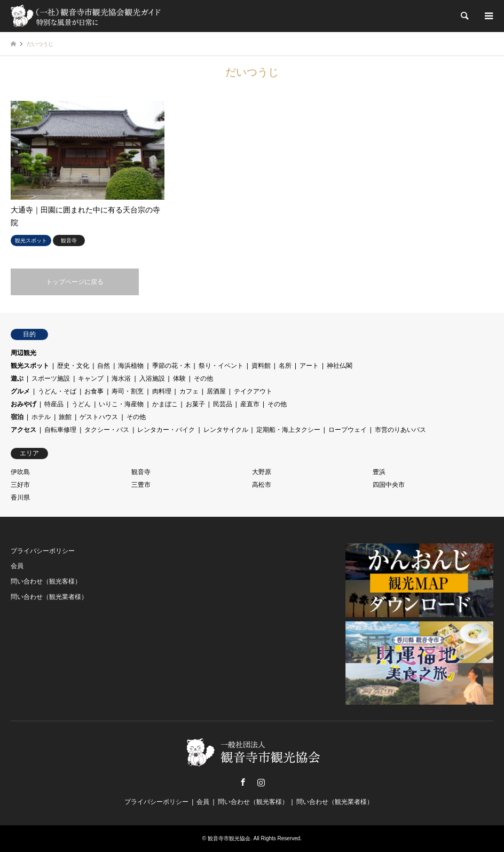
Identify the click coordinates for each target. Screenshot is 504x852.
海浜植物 (131, 366)
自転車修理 (60, 430)
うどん (81, 404)
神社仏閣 (340, 366)
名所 (285, 366)
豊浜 (379, 472)
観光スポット (30, 366)
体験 (179, 378)
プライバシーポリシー (43, 551)
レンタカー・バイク (166, 430)
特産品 (54, 404)
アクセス (23, 430)
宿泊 (17, 417)
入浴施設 (152, 378)
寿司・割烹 (128, 391)
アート (309, 366)
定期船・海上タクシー (288, 430)
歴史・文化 (73, 366)
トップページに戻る (75, 282)
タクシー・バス (107, 430)
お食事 (94, 391)
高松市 (262, 485)
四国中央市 (389, 485)
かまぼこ (165, 404)
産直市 (250, 404)
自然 (104, 366)
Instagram (261, 782)
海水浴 (121, 378)
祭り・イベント (221, 366)
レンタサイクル (226, 430)
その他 (203, 378)
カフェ (189, 391)
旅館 (65, 417)
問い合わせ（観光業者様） (49, 597)
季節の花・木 (171, 366)
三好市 (20, 485)
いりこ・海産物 (121, 404)
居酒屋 (216, 391)
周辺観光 (23, 353)
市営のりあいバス (400, 430)
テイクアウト (253, 391)
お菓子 (195, 404)
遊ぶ (17, 378)
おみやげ (23, 404)
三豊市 (141, 485)
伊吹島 (20, 472)
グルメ (20, 391)
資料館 (261, 366)
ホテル (41, 417)
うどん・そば (57, 391)
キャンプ (91, 378)
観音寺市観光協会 (229, 838)
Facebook (243, 782)
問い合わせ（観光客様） (46, 581)
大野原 (262, 472)
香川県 (20, 498)
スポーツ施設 (51, 378)
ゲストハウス (99, 417)
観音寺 (141, 472)
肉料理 (162, 391)
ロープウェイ (348, 430)
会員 (17, 566)
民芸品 (223, 404)
